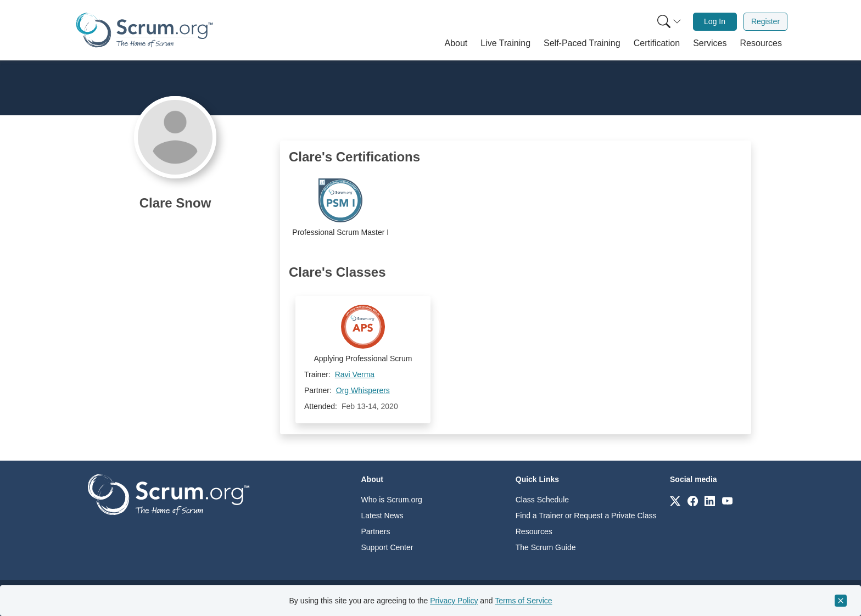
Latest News (382, 516)
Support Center (387, 547)
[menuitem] (668, 22)
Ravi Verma (355, 374)
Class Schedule (542, 500)
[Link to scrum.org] (675, 500)
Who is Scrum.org (392, 500)
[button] (456, 43)
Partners (376, 531)
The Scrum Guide (546, 547)
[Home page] (144, 30)
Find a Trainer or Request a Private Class (586, 516)
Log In (715, 21)
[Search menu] (669, 22)
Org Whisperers (363, 390)
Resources (534, 531)
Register (765, 21)
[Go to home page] (169, 494)
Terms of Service (523, 601)
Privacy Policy (454, 601)
